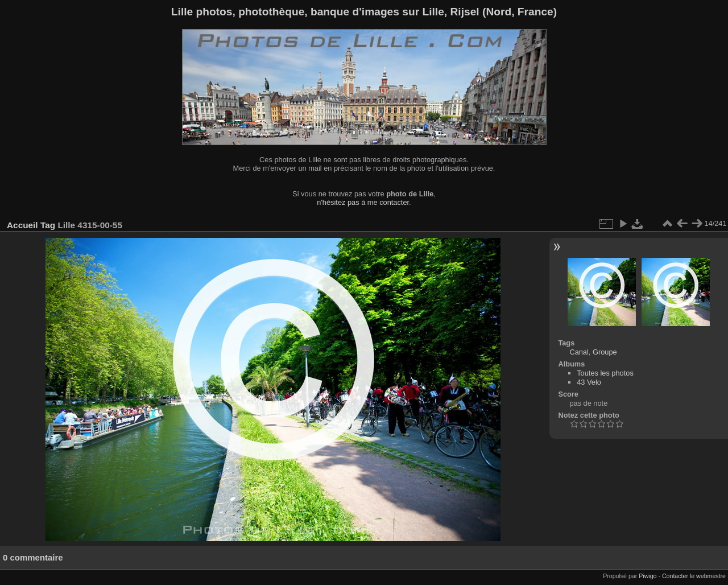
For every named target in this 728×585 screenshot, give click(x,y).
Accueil (22, 225)
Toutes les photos (605, 373)
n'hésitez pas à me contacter (363, 202)
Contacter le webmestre (694, 576)
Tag (48, 225)
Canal (579, 352)
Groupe (605, 352)
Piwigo (648, 576)
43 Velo (589, 382)
